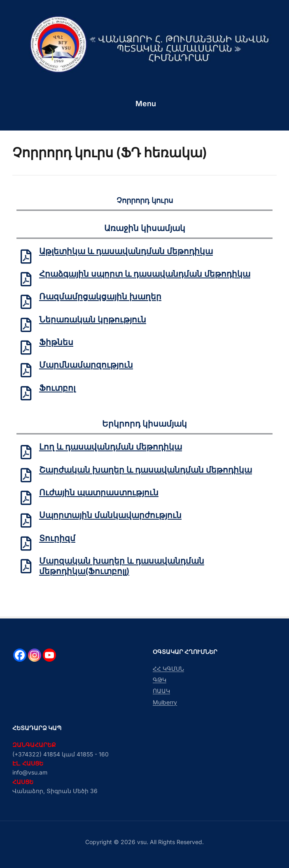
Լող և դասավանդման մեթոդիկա (111, 448)
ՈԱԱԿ (161, 691)
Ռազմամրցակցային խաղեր (100, 297)
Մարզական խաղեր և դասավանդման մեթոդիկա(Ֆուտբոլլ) (122, 568)
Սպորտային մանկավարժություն (110, 517)
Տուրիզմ (57, 539)
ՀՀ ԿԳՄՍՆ (168, 668)
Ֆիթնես (56, 343)
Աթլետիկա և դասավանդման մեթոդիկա (126, 251)
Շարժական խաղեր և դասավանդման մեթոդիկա (146, 471)
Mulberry (165, 702)
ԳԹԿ (160, 680)
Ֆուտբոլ (57, 389)
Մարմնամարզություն (86, 366)
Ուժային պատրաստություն (99, 494)
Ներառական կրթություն (93, 320)
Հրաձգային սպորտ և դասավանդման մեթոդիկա (145, 274)
